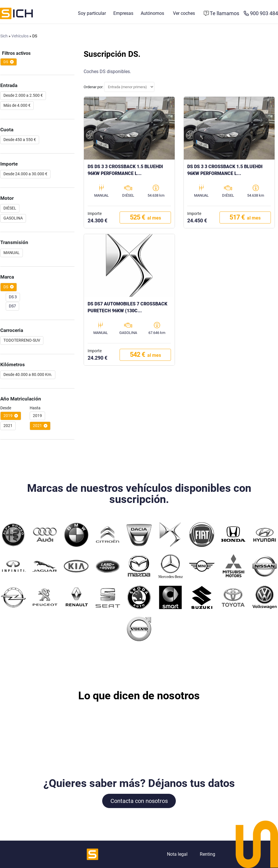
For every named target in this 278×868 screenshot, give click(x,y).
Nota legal (177, 854)
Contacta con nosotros (139, 801)
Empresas (123, 14)
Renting (208, 854)
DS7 (12, 306)
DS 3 (13, 297)
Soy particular (92, 14)
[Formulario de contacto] (222, 14)
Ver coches (184, 14)
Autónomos (152, 14)
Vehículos (20, 36)
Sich (4, 36)
